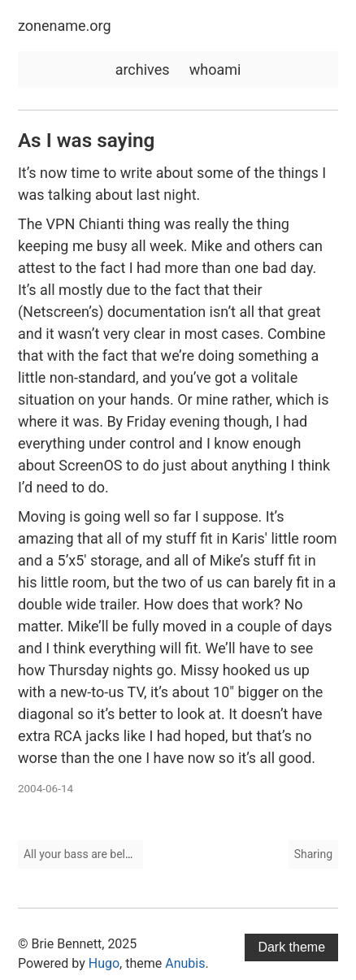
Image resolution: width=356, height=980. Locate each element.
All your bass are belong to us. (100, 854)
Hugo (104, 963)
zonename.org (65, 26)
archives (143, 69)
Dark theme (291, 947)
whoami (215, 69)
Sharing (313, 854)
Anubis (185, 963)
